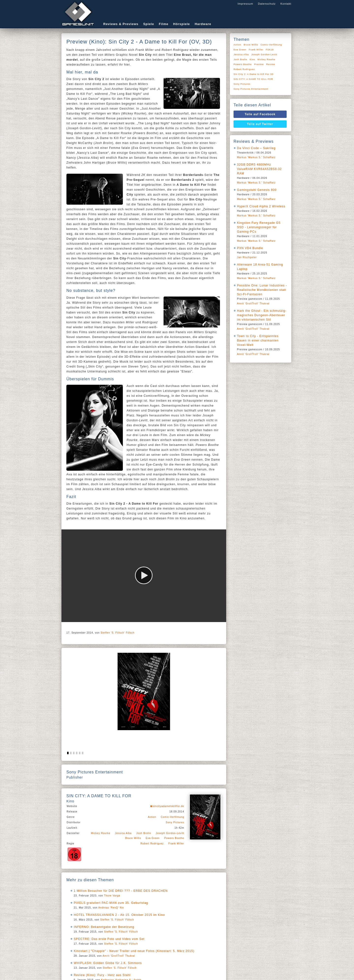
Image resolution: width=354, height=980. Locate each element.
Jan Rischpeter (247, 257)
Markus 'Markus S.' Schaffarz (256, 157)
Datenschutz (267, 4)
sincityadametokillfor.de (169, 806)
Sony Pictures (175, 822)
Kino (252, 59)
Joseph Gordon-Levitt (170, 833)
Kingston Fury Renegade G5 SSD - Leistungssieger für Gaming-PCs (259, 227)
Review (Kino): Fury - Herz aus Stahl (102, 975)
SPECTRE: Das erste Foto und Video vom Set (109, 939)
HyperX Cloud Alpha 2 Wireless (261, 206)
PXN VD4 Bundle (250, 248)
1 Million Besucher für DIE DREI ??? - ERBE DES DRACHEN (121, 891)
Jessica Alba (123, 833)
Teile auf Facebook (260, 114)
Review (271, 64)
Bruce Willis (133, 838)
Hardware (203, 24)
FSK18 (270, 50)
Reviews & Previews (121, 24)
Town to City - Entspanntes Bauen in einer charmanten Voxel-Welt (258, 341)
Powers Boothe (174, 838)
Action (152, 817)
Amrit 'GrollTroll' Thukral (119, 956)
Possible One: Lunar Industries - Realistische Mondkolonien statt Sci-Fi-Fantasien (262, 290)
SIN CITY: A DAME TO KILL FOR (253, 79)
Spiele (148, 24)
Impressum (245, 4)
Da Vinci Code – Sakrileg (256, 148)
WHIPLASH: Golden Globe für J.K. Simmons (108, 963)
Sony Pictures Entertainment (251, 89)
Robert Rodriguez (152, 844)
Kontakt (286, 4)
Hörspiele (181, 24)
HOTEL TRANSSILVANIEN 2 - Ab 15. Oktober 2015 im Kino (119, 915)
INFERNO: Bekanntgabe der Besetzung (104, 927)
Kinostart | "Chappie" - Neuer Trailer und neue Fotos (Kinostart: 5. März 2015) (134, 951)
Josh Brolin (144, 833)
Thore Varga (112, 896)
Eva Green (153, 838)
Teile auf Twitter (260, 124)
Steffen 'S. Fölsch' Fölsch (118, 633)
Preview (259, 64)
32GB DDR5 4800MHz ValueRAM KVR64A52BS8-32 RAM (259, 169)
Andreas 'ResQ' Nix (111, 908)
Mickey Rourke (101, 833)
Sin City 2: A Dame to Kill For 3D (254, 74)
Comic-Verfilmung (172, 817)
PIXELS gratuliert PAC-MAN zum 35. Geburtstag (111, 903)
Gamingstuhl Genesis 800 (257, 190)
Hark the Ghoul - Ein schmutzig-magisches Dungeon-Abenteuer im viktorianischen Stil (262, 315)
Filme (164, 24)
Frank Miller (176, 844)
